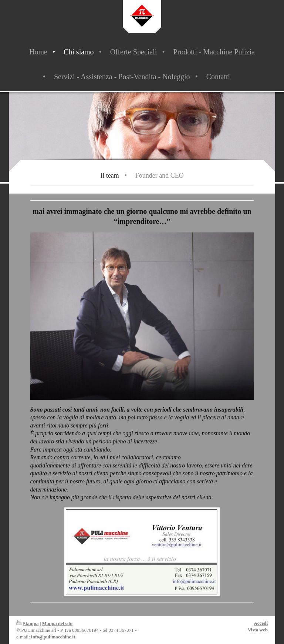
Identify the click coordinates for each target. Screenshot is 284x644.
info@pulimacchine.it (53, 637)
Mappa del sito (57, 623)
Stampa (28, 623)
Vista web (258, 630)
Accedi (261, 623)
